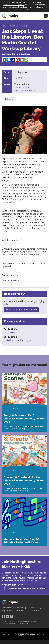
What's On (14, 26)
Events (24, 26)
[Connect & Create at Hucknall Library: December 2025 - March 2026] (24, 464)
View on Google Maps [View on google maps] (24, 90)
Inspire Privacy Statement (13, 610)
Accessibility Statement (12, 608)
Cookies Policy (35, 608)
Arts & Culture (9, 99)
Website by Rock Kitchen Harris (14, 624)
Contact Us (35, 610)
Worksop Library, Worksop (16, 54)
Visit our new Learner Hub (14, 5)
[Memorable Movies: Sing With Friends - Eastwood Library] (24, 522)
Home (4, 26)
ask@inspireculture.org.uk (18, 340)
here (18, 240)
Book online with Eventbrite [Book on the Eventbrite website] (20, 310)
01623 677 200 (12, 332)
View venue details (22, 87)
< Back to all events (10, 280)
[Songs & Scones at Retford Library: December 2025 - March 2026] (24, 402)
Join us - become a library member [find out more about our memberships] (27, 588)
